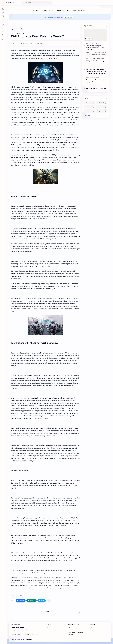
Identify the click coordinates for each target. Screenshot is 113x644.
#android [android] (15, 595)
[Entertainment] (82, 10)
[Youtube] (30, 635)
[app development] (101, 103)
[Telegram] (36, 635)
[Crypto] (74, 10)
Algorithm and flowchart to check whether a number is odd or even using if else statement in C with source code (96, 72)
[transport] (99, 77)
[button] (110, 3)
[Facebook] (13, 635)
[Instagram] (20, 635)
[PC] (100, 86)
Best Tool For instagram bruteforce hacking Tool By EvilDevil (95, 48)
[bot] (89, 111)
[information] (96, 86)
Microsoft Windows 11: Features (96, 88)
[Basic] (45, 10)
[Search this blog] (37, 3)
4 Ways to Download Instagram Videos (96, 62)
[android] (95, 58)
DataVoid (8, 3)
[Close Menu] (109, 17)
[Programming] (37, 10)
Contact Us (59, 17)
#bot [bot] (21, 595)
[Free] (68, 10)
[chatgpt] (101, 111)
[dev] (94, 43)
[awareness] (89, 107)
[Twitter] (25, 635)
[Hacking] (52, 10)
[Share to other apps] (49, 601)
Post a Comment (45, 611)
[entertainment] (101, 58)
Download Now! (68, 17)
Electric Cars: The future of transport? (95, 81)
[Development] (60, 10)
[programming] (96, 67)
